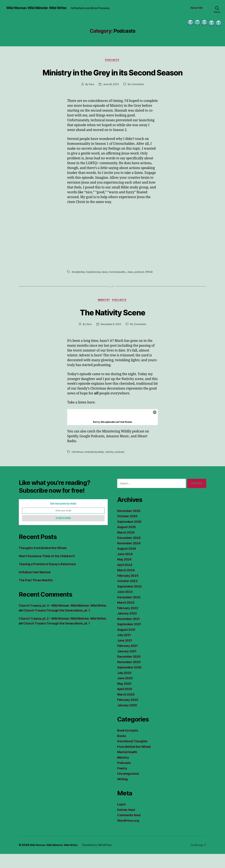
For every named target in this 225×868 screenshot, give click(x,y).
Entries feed (127, 824)
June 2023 (126, 606)
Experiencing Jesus (98, 285)
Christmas (77, 466)
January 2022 (128, 628)
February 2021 (129, 660)
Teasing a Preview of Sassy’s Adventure (50, 578)
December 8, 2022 (111, 338)
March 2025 (126, 546)
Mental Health (128, 766)
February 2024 (129, 590)
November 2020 (130, 676)
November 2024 (130, 557)
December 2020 (130, 671)
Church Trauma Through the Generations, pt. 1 (71, 625)
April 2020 (125, 703)
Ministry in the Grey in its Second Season (113, 80)
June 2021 (125, 654)
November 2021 (130, 633)
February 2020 (129, 714)
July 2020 (125, 687)
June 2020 (126, 692)
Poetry (122, 782)
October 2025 (128, 530)
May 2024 (125, 574)
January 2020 (128, 719)
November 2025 (130, 525)
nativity (110, 466)
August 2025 (127, 541)
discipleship (78, 285)
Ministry (104, 314)
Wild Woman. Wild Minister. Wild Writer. (39, 6)
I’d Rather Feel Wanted (36, 586)
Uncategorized (129, 788)
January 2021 (128, 665)
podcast (141, 285)
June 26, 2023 (111, 98)
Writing (123, 793)
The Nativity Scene (112, 326)
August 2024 (127, 563)
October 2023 (128, 595)
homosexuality (119, 285)
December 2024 (130, 552)
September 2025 (130, 536)
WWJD (151, 285)
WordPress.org (129, 835)
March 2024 (127, 584)
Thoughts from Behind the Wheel (45, 562)
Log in (122, 818)
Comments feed (130, 829)
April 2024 (125, 579)
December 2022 (130, 611)
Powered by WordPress (102, 859)
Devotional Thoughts (134, 755)
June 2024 (126, 568)
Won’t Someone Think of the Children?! (49, 570)
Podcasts (112, 62)
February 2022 (129, 622)
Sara (91, 98)
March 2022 (126, 617)
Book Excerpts (129, 745)
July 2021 (125, 649)
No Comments (136, 98)
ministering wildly (94, 466)
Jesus (131, 285)
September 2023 (130, 600)
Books (122, 750)
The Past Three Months (37, 594)
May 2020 (125, 698)
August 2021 (127, 644)
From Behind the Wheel (135, 761)
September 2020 (130, 682)
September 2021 (130, 638)
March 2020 (127, 708)
